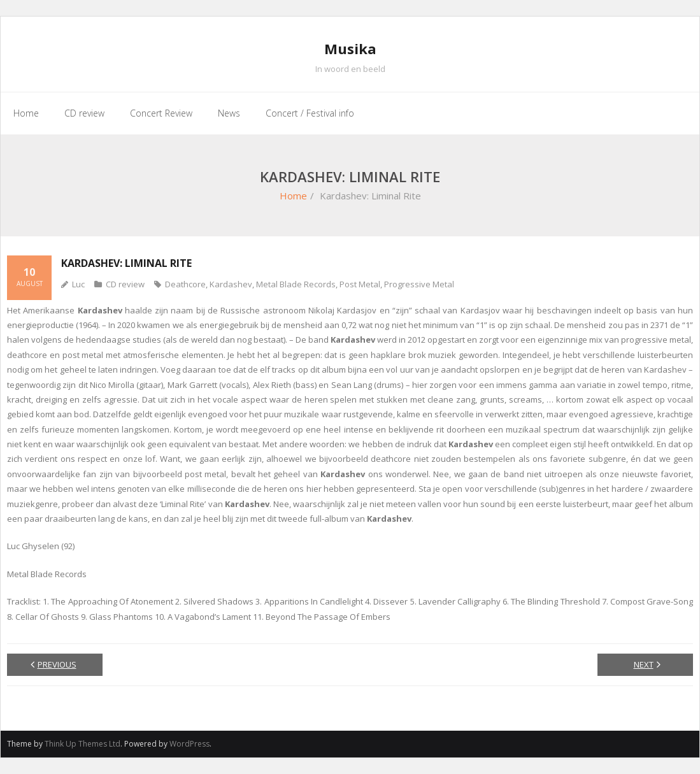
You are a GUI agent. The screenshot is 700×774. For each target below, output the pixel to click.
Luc (78, 284)
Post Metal (360, 284)
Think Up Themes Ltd (82, 744)
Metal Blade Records (296, 284)
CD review (125, 284)
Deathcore (185, 284)
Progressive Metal (419, 284)
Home (293, 196)
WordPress (189, 744)
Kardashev (231, 284)
